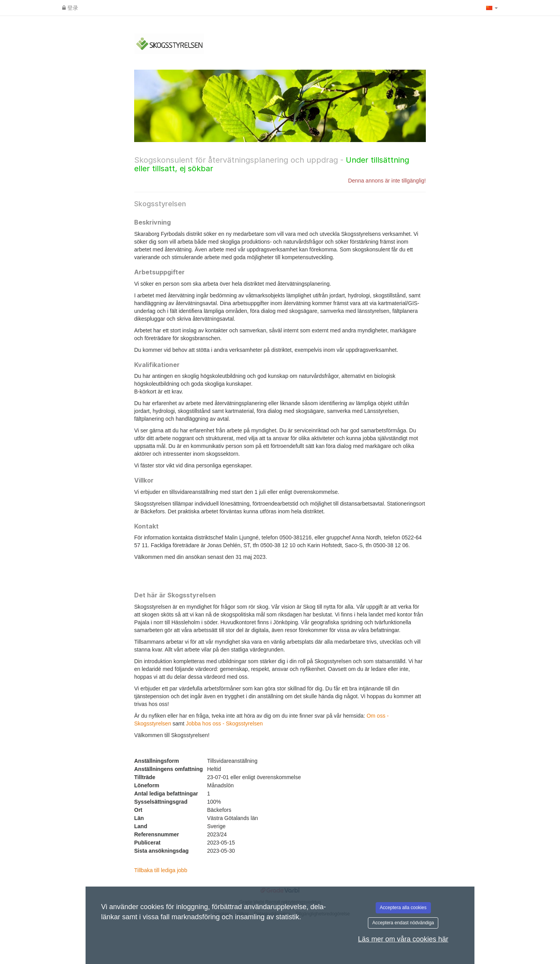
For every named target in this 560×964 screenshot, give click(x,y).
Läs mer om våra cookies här (403, 939)
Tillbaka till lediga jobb (161, 870)
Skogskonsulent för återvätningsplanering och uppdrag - (272, 164)
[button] (492, 8)
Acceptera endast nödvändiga (403, 923)
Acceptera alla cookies (403, 908)
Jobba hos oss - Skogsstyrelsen (224, 723)
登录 (70, 8)
